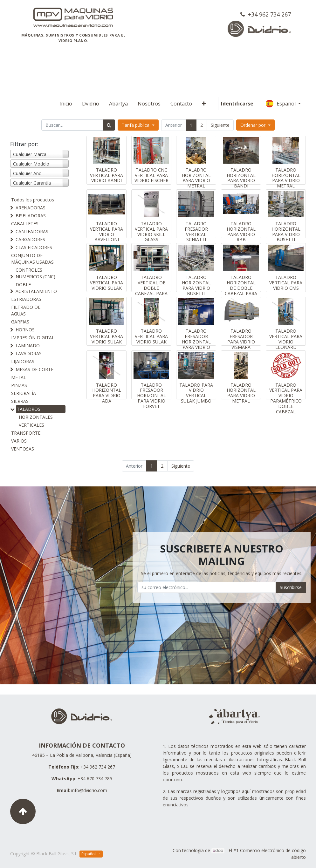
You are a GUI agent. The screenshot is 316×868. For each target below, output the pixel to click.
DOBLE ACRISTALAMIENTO (36, 288)
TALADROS (29, 409)
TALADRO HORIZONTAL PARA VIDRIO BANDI (241, 178)
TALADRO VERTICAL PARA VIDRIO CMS (286, 283)
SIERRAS (20, 401)
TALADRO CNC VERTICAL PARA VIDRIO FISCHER (151, 175)
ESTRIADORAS (26, 299)
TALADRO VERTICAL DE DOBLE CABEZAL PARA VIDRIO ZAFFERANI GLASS (151, 293)
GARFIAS (20, 322)
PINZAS (19, 385)
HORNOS (25, 330)
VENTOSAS (23, 449)
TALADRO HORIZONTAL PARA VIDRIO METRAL (196, 178)
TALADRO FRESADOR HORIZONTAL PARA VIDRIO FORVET (196, 342)
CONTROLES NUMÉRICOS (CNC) (35, 273)
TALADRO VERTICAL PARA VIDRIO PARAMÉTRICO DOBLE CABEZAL (286, 398)
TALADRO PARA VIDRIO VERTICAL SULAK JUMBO (196, 393)
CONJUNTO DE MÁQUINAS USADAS (32, 259)
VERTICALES (31, 425)
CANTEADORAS (32, 231)
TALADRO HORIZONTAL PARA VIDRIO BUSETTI (286, 231)
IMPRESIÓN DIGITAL (33, 338)
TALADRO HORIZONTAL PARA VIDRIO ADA (107, 393)
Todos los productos (33, 200)
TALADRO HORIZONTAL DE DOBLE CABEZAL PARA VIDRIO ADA (241, 288)
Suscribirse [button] (291, 587)
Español (281, 104)
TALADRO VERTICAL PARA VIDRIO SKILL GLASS (151, 231)
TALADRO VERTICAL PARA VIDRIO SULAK (106, 283)
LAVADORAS (29, 353)
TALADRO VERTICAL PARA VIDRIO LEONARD (286, 339)
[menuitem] (66, 104)
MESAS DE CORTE (34, 369)
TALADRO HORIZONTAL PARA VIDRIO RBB (241, 231)
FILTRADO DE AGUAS (26, 310)
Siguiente (220, 125)
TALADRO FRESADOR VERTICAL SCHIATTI (196, 231)
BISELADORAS (31, 216)
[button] (204, 104)
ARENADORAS (31, 208)
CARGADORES (30, 239)
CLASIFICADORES (34, 247)
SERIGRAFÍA (24, 393)
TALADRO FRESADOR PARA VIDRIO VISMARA (241, 339)
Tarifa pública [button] (136, 125)
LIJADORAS (23, 361)
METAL (19, 377)
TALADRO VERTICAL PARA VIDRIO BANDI (106, 175)
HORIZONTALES (36, 417)
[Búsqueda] (109, 125)
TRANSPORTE (26, 433)
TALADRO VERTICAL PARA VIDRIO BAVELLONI (106, 231)
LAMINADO (28, 346)
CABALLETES (25, 224)
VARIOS (19, 441)
